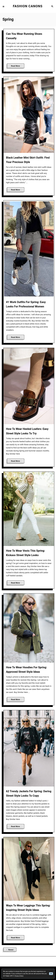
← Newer (10, 950)
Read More (16, 66)
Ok (51, 974)
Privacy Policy (19, 976)
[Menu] (3, 6)
